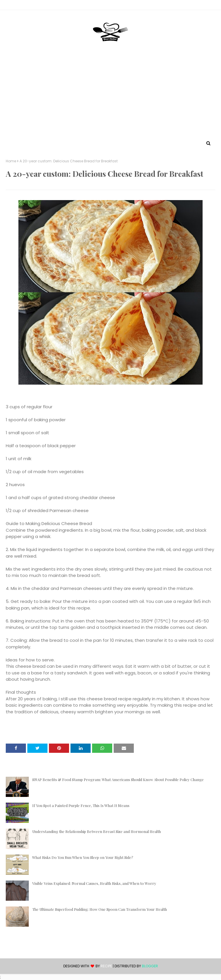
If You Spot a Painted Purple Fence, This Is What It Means (81, 805)
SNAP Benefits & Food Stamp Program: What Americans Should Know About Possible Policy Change (118, 779)
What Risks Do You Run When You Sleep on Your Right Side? (83, 857)
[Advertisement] (110, 96)
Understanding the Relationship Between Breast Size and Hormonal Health (97, 831)
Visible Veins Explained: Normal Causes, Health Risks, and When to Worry (94, 883)
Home (11, 161)
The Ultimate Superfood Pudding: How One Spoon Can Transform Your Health (100, 909)
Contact (15, 6)
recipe (106, 966)
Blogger (150, 966)
